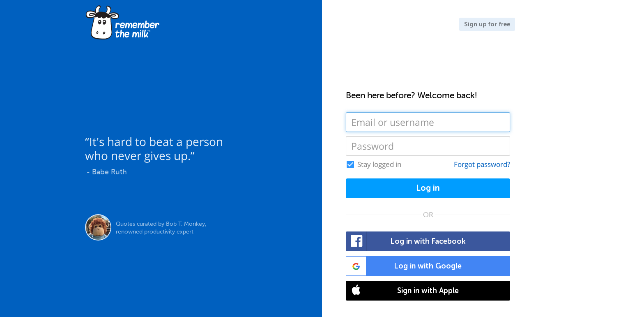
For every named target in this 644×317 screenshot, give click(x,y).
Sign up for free (487, 24)
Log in (428, 188)
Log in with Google (404, 266)
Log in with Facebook (406, 241)
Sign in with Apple (402, 291)
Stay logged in (379, 164)
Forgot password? (482, 164)
